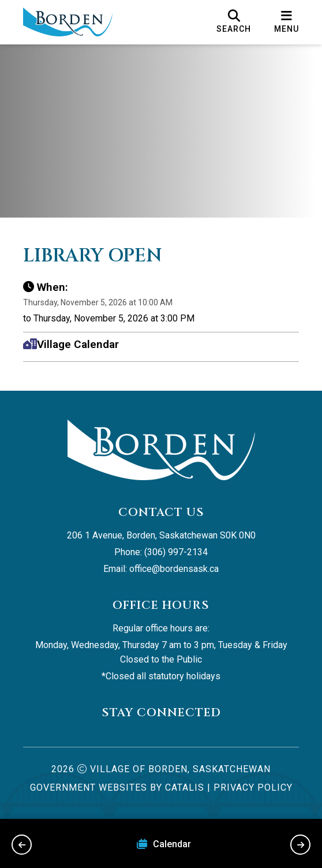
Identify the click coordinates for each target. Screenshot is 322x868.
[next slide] (300, 845)
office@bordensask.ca (174, 569)
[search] (234, 22)
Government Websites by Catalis (117, 787)
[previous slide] (22, 845)
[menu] (287, 22)
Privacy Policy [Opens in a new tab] (253, 787)
